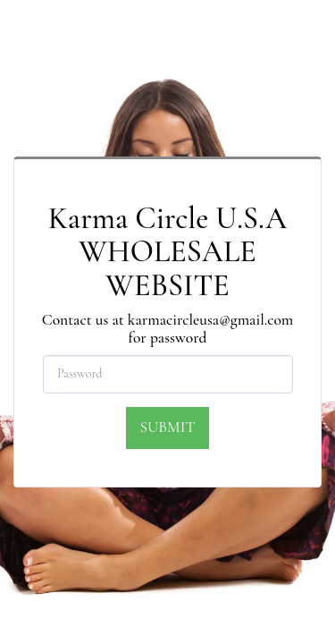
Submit (167, 427)
